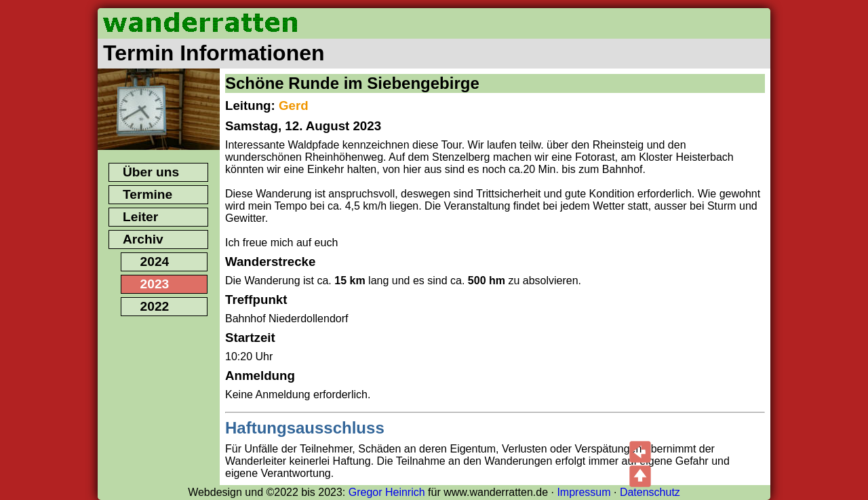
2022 (155, 306)
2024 (155, 262)
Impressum (584, 492)
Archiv (143, 239)
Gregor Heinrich (387, 492)
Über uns (151, 172)
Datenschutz (650, 492)
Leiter (140, 217)
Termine (147, 194)
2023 (155, 284)
